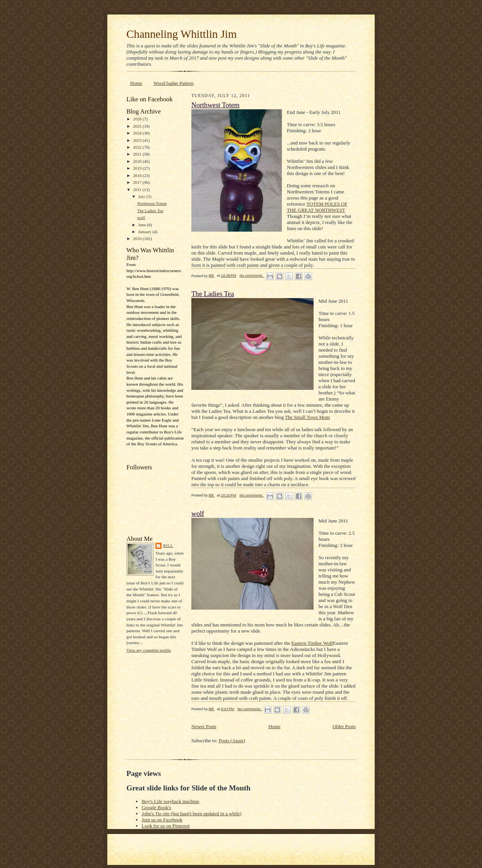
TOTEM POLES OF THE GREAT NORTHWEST (317, 207)
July (142, 196)
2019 (138, 168)
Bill (168, 546)
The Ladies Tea (150, 211)
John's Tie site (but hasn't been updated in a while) (192, 814)
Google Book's (156, 807)
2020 (138, 161)
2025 (138, 126)
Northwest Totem (152, 203)
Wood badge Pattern (174, 83)
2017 (138, 182)
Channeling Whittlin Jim (182, 34)
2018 (138, 175)
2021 (138, 154)
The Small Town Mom (307, 417)
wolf (141, 217)
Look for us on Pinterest (166, 826)
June (143, 225)
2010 (138, 238)
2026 (138, 119)
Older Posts (344, 726)
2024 (138, 133)
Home (136, 83)
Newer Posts (204, 726)
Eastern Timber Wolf (312, 643)
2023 (138, 140)
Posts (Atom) (232, 741)
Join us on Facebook (162, 820)
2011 (138, 190)
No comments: (252, 275)
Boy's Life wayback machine (171, 801)
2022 (138, 147)
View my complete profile (149, 650)
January (146, 232)
